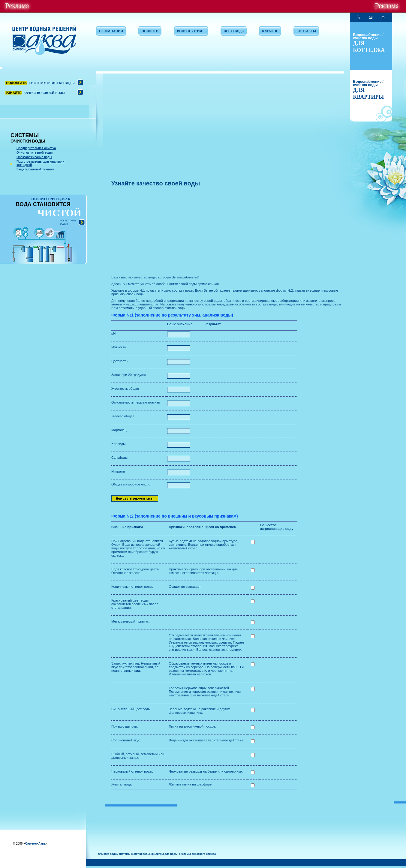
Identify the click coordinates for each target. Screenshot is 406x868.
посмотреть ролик (68, 222)
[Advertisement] (225, 134)
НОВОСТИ (150, 31)
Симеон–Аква (35, 844)
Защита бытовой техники (35, 169)
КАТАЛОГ (270, 31)
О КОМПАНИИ (111, 31)
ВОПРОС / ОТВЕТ (191, 31)
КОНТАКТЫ (306, 31)
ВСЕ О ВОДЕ (234, 31)
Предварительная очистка (36, 148)
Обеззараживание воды (34, 157)
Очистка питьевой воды (35, 153)
